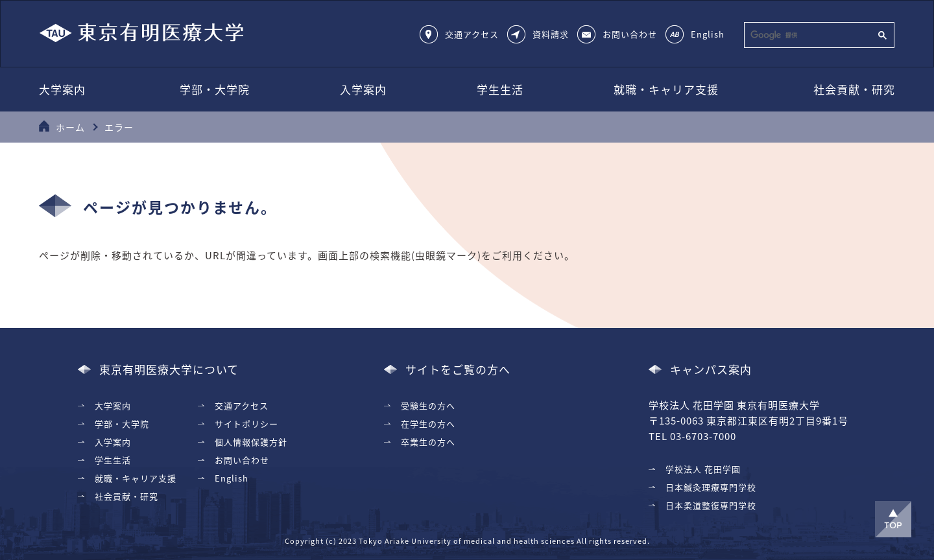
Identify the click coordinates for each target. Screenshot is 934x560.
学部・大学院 (215, 89)
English (708, 34)
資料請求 (551, 34)
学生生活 (500, 89)
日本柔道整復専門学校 (711, 505)
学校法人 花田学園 (703, 469)
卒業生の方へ (428, 442)
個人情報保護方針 (251, 442)
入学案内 (363, 89)
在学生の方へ (428, 424)
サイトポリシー (246, 424)
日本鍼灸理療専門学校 (711, 487)
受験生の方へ (428, 405)
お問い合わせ (630, 34)
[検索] (809, 35)
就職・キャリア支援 (666, 89)
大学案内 (62, 89)
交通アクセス (472, 34)
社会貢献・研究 (854, 89)
